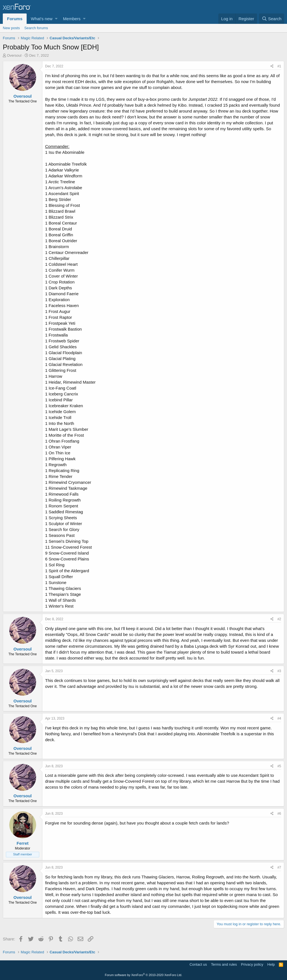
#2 (279, 619)
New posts (11, 28)
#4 (279, 718)
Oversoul (14, 55)
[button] (56, 19)
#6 (279, 814)
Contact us (198, 964)
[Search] (272, 19)
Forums (15, 19)
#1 (279, 66)
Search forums (36, 28)
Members (72, 19)
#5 (279, 766)
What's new (42, 19)
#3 (279, 671)
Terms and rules (224, 964)
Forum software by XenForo (143, 975)
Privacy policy (252, 964)
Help (271, 964)
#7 (279, 867)
